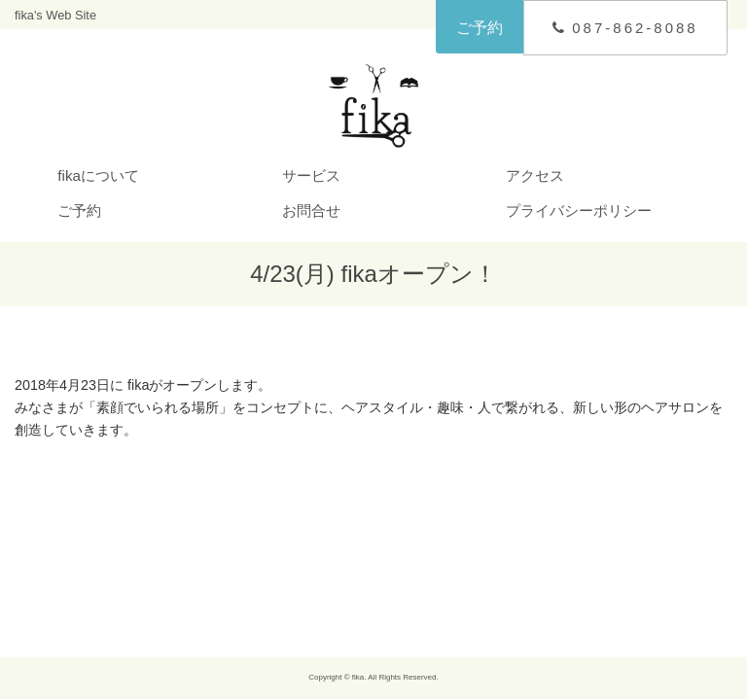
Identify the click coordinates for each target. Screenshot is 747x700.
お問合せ (311, 210)
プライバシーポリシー (579, 210)
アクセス (535, 175)
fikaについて (98, 175)
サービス (311, 175)
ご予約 (480, 28)
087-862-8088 (625, 28)
